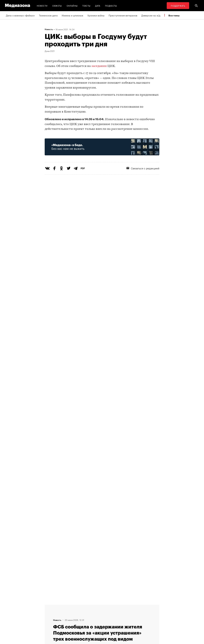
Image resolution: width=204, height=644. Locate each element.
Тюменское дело (48, 15)
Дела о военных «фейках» (20, 15)
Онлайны (72, 5)
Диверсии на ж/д (151, 15)
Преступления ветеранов (123, 15)
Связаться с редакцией (143, 168)
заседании (99, 66)
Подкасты (111, 5)
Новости (42, 5)
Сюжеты (57, 5)
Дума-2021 (50, 51)
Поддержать (178, 5)
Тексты (86, 5)
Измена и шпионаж (72, 15)
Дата (98, 5)
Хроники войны (96, 15)
